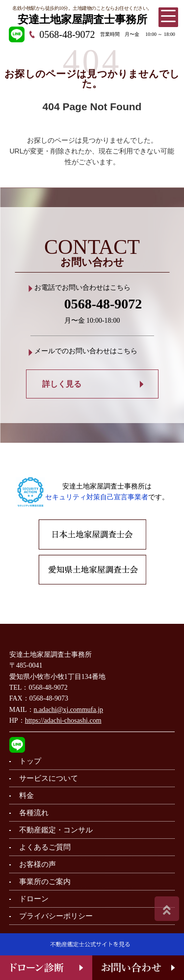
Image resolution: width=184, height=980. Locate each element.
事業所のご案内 (45, 882)
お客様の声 (38, 864)
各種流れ (34, 813)
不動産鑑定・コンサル (56, 830)
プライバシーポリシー (56, 916)
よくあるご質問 (45, 847)
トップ (30, 761)
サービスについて (49, 778)
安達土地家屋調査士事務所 (82, 19)
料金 (26, 796)
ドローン (34, 899)
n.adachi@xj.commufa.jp (69, 710)
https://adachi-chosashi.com (63, 720)
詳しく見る (62, 384)
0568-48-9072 (67, 34)
